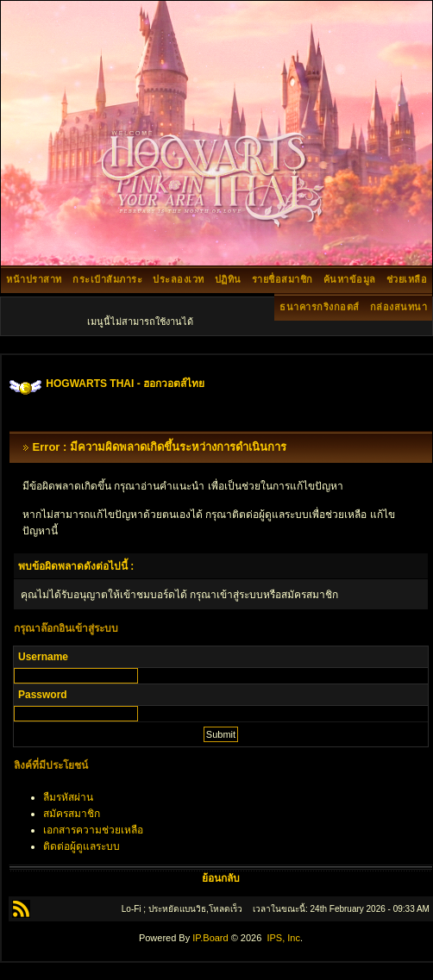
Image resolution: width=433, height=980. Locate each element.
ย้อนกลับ (221, 878)
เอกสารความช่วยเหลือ (93, 830)
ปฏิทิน (228, 279)
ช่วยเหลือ (407, 279)
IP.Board (210, 938)
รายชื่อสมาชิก (282, 279)
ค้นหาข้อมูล (350, 279)
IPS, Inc (283, 938)
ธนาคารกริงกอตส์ (320, 307)
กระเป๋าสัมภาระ (107, 279)
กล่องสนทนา (399, 307)
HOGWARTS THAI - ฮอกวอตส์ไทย (125, 384)
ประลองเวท (179, 279)
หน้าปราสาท (34, 279)
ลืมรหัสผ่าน (68, 797)
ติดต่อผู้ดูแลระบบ (82, 846)
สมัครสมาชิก (72, 814)
